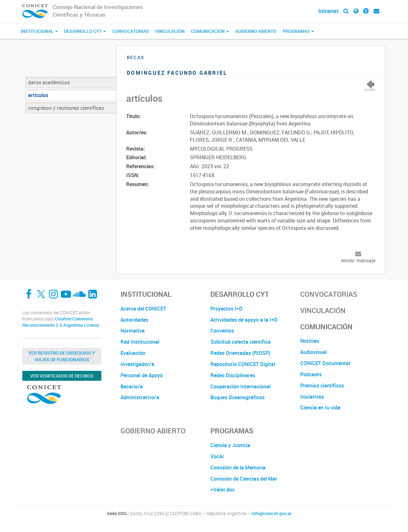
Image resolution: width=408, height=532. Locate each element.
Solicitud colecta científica (240, 342)
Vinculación (170, 31)
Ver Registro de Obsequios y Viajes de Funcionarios (62, 356)
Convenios (222, 331)
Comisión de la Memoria (238, 468)
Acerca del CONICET (143, 309)
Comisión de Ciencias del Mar (244, 479)
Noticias (310, 341)
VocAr (217, 456)
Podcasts (311, 374)
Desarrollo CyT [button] (85, 31)
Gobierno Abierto (256, 31)
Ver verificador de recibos (62, 376)
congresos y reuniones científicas (66, 108)
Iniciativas (312, 397)
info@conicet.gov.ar (272, 513)
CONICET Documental (325, 363)
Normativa (133, 331)
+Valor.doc (222, 490)
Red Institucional (140, 342)
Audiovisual (313, 352)
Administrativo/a (140, 397)
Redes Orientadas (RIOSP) (240, 353)
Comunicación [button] (210, 31)
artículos (38, 95)
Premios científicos (322, 386)
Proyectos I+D (226, 309)
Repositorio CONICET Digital (243, 364)
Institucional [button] (39, 31)
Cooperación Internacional (240, 386)
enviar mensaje (358, 260)
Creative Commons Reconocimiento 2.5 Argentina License (61, 322)
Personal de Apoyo (142, 375)
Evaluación (133, 353)
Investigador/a (137, 364)
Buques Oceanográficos (237, 397)
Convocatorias (131, 31)
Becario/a (132, 386)
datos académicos (49, 82)
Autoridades (134, 320)
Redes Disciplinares (233, 375)
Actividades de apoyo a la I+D (244, 320)
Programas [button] (298, 31)
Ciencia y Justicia (230, 445)
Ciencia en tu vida (320, 408)
